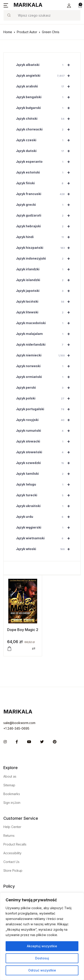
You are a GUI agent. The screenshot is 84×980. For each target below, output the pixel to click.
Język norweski (45, 366)
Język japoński (45, 291)
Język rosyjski (45, 420)
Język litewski (45, 312)
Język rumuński (45, 431)
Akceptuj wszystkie (42, 946)
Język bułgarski (45, 108)
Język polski (45, 398)
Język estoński (45, 172)
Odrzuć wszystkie (42, 970)
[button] (69, 6)
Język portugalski (45, 409)
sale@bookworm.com (19, 723)
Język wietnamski (45, 538)
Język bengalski (45, 97)
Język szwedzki (45, 463)
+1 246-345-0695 (16, 728)
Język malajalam (45, 334)
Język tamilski (45, 474)
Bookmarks (12, 794)
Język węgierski (45, 527)
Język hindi (45, 237)
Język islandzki (45, 280)
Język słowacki (45, 441)
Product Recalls (15, 844)
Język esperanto (45, 162)
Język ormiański (45, 377)
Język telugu (45, 484)
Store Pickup (13, 871)
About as (10, 776)
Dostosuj (42, 958)
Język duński (45, 151)
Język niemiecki (45, 355)
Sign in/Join (12, 803)
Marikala (28, 5)
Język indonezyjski (45, 258)
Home (8, 32)
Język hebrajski (45, 226)
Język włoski (45, 549)
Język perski (45, 388)
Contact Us (11, 862)
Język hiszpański (45, 248)
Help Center (12, 827)
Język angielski (45, 76)
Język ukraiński (45, 506)
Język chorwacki (45, 129)
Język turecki (45, 495)
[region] (42, 936)
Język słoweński (45, 452)
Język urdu (45, 517)
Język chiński (45, 119)
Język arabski (45, 86)
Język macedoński (45, 323)
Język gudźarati (45, 215)
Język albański (45, 65)
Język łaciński (45, 301)
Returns (9, 836)
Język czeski (45, 140)
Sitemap (9, 785)
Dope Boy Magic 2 (23, 630)
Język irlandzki (45, 269)
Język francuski (45, 194)
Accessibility (12, 853)
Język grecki (45, 205)
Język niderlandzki (45, 345)
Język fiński (45, 183)
